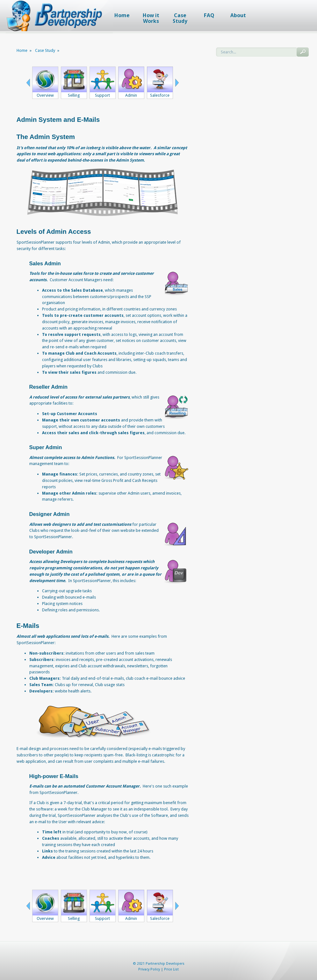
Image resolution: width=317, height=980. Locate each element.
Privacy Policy (149, 969)
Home (22, 50)
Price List (171, 969)
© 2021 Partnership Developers (159, 964)
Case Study (45, 50)
